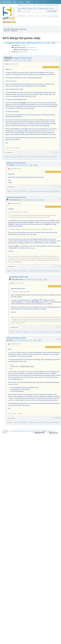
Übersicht (30, 8)
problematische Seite (12, 64)
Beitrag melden (9, 152)
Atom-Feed (39, 16)
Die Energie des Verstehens (17, 431)
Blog (28, 2)
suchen (51, 8)
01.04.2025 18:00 (17, 340)
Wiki (15, 2)
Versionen (25, 340)
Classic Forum (51, 431)
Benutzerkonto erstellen (39, 157)
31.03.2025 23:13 (30, 279)
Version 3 (32, 248)
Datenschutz (37, 431)
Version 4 (15, 300)
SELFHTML (7, 2)
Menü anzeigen (52, 11)
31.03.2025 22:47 (28, 200)
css (21, 60)
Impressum (29, 431)
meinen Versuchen (29, 220)
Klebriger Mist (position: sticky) (22, 58)
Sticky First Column (11, 81)
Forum (21, 2)
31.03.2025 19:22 (15, 60)
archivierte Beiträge (53, 16)
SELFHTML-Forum (22, 16)
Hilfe (19, 11)
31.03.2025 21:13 (21, 165)
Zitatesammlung (43, 8)
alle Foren (13, 157)
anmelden (29, 157)
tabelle (29, 60)
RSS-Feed (45, 16)
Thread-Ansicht (31, 16)
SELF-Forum (8, 58)
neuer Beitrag (22, 8)
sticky (25, 60)
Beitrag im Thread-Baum (52, 157)
